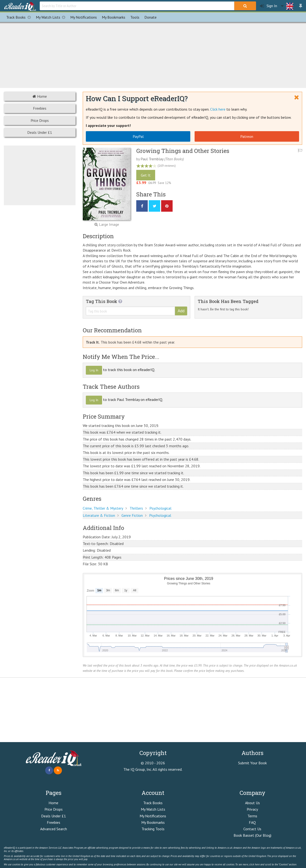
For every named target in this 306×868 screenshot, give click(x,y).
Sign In (268, 6)
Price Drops (40, 120)
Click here (218, 109)
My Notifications (153, 816)
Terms (252, 816)
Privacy (252, 809)
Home (40, 96)
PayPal (138, 136)
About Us (252, 803)
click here (254, 864)
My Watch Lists (52, 17)
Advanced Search (54, 829)
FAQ (252, 822)
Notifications (84, 17)
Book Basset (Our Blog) (252, 835)
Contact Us (252, 829)
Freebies (40, 108)
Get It (146, 175)
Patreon (247, 136)
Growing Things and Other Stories (183, 151)
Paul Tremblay (152, 159)
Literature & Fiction (99, 515)
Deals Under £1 (40, 132)
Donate (150, 17)
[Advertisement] (153, 54)
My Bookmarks (153, 822)
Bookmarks (114, 17)
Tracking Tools (153, 829)
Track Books (20, 17)
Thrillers (136, 508)
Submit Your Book (252, 763)
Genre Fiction (132, 515)
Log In (94, 370)
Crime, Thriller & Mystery (103, 508)
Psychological (160, 508)
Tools (135, 17)
